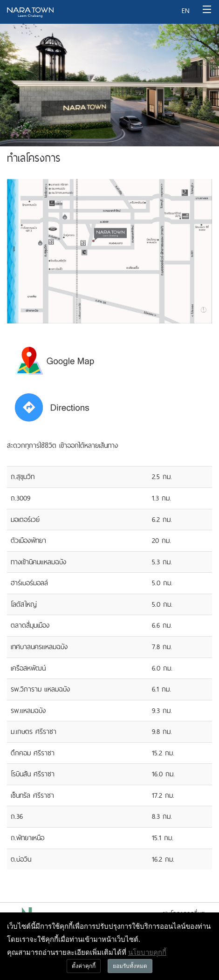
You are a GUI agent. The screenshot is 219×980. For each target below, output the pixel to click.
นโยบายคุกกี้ (147, 952)
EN (185, 10)
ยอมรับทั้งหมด (130, 966)
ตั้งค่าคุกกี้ (84, 966)
